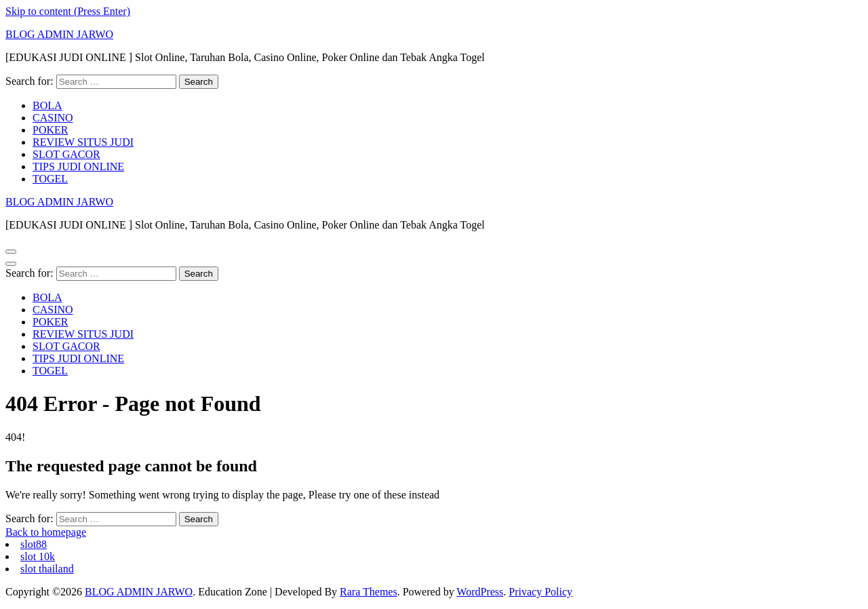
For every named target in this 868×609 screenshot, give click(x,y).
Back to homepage (46, 532)
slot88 (34, 544)
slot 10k (38, 556)
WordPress (480, 592)
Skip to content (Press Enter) (68, 11)
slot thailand (47, 569)
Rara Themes (369, 592)
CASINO (53, 118)
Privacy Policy (540, 592)
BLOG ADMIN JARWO (59, 34)
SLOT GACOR (66, 154)
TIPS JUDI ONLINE (78, 166)
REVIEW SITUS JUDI (83, 142)
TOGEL (50, 179)
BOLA (47, 105)
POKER (50, 130)
